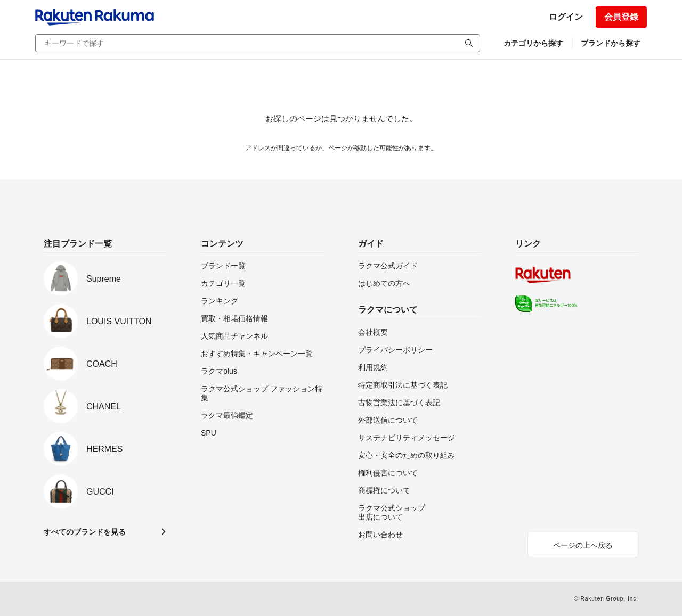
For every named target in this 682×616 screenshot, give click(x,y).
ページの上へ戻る (583, 545)
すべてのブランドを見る (85, 532)
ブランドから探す (611, 43)
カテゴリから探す (533, 43)
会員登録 (621, 17)
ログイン (566, 17)
